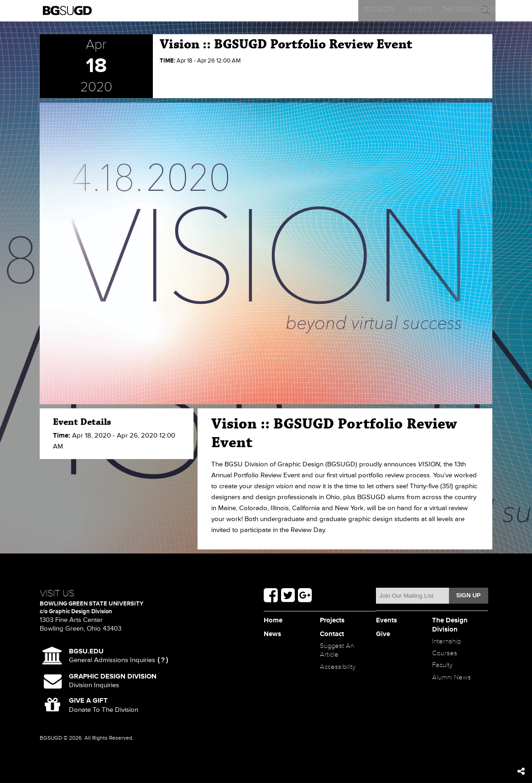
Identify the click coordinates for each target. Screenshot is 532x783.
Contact (438, 10)
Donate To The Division (104, 705)
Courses (446, 658)
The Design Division (286, 10)
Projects (135, 10)
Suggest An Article (339, 652)
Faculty (443, 671)
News (362, 10)
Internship (448, 644)
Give (384, 634)
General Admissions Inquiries (112, 656)
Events (211, 10)
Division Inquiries (113, 681)
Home (274, 621)
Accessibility (340, 671)
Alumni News (454, 684)
